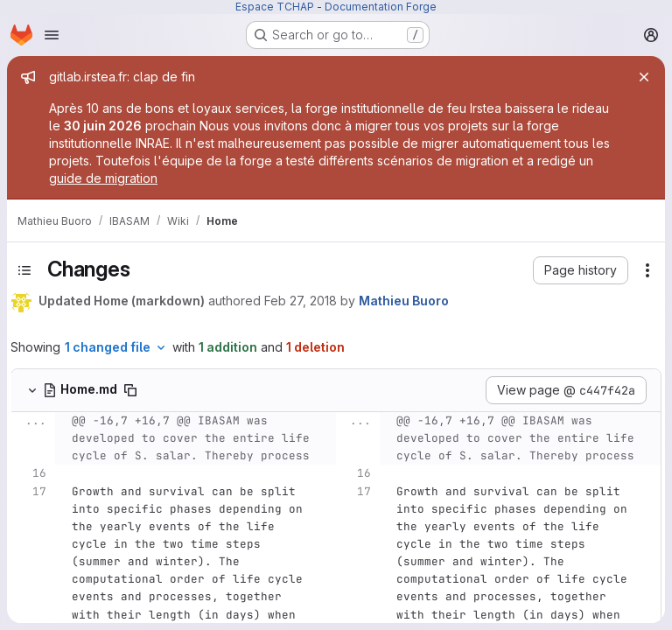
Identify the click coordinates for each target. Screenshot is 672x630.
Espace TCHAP (275, 7)
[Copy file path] (130, 390)
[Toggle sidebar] (24, 270)
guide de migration (103, 178)
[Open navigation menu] (52, 35)
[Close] (644, 77)
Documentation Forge (381, 7)
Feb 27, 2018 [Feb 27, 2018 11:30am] (301, 301)
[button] (581, 270)
